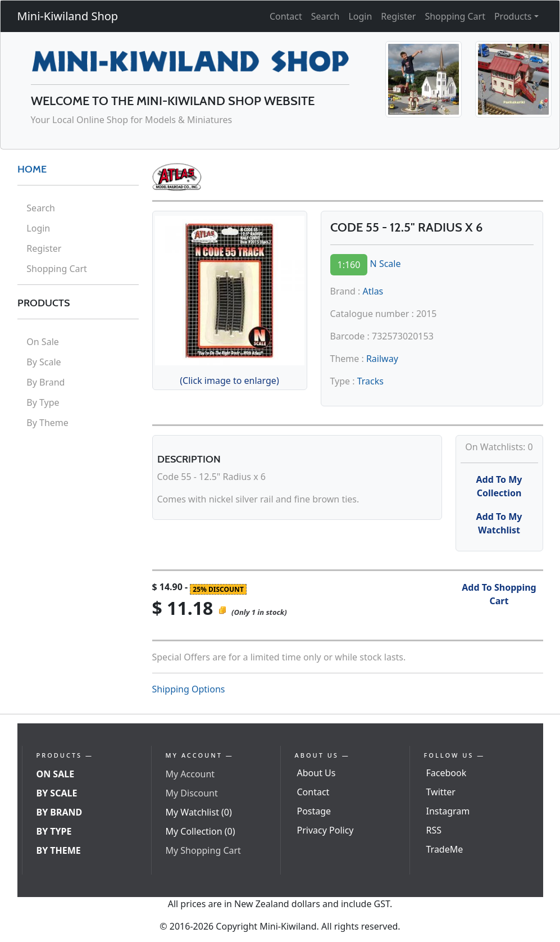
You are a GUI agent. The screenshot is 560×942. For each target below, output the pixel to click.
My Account (190, 774)
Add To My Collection (499, 486)
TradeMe (445, 849)
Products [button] (513, 16)
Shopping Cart (455, 16)
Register (398, 16)
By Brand (45, 382)
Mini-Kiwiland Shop (68, 16)
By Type (43, 402)
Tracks (370, 381)
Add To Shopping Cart (499, 594)
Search (325, 16)
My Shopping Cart (203, 850)
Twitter (441, 792)
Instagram (448, 811)
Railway (382, 359)
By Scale (44, 362)
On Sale (42, 342)
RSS (434, 830)
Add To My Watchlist (499, 523)
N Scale (386, 264)
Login (360, 16)
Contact (286, 16)
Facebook (447, 773)
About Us (317, 773)
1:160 (349, 265)
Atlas (373, 291)
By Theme (47, 423)
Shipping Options (189, 689)
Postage (314, 811)
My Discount (192, 793)
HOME (32, 169)
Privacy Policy (325, 830)
